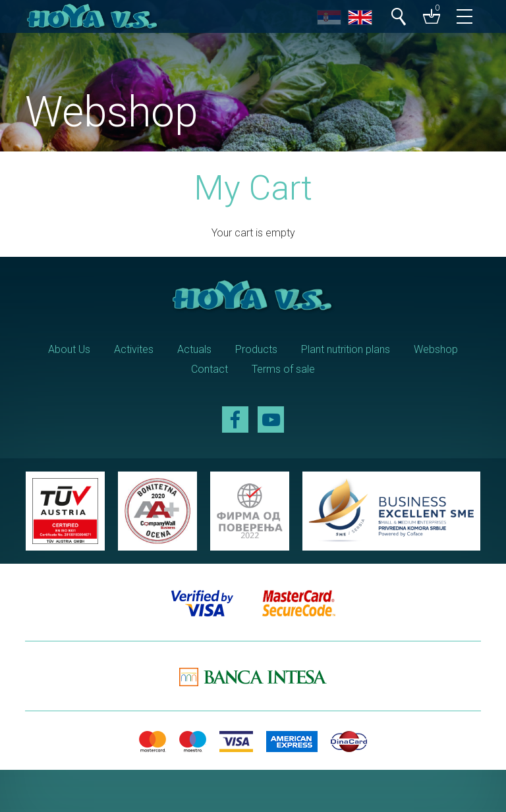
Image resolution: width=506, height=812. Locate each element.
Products (256, 349)
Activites (134, 349)
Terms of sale (283, 369)
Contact (210, 369)
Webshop (436, 349)
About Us (69, 349)
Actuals (194, 349)
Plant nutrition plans (346, 349)
